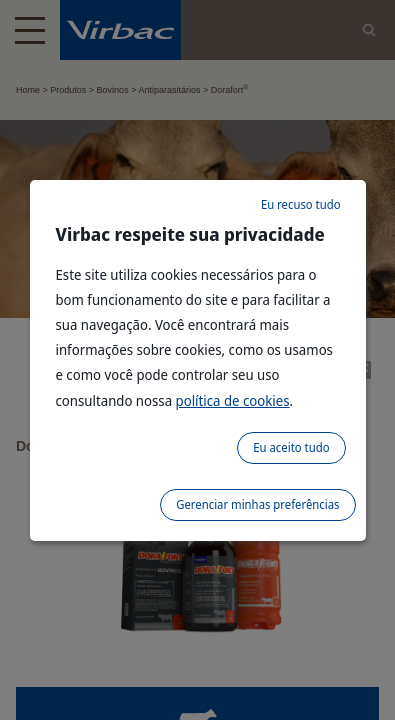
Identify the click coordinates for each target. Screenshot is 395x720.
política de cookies (233, 400)
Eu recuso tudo (301, 204)
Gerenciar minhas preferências (257, 504)
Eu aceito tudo (291, 447)
